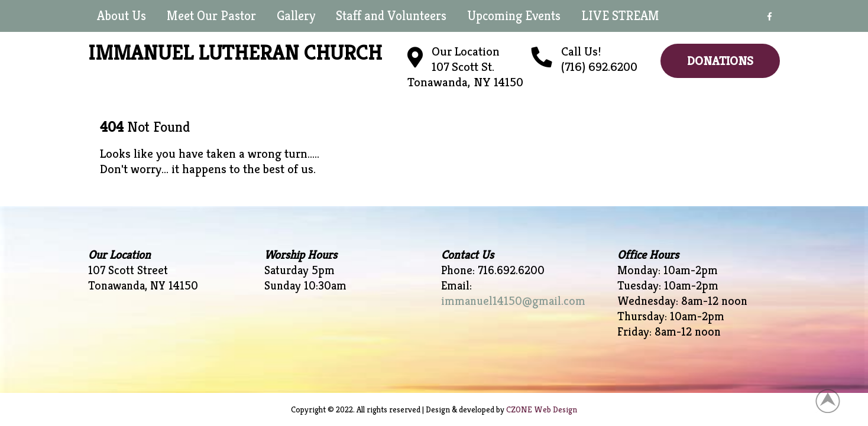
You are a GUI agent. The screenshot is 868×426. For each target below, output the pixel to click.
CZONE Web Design (542, 409)
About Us (122, 16)
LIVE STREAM (620, 16)
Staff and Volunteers (391, 16)
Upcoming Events (514, 16)
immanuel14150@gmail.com (513, 301)
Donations (720, 61)
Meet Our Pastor (211, 16)
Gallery (296, 16)
